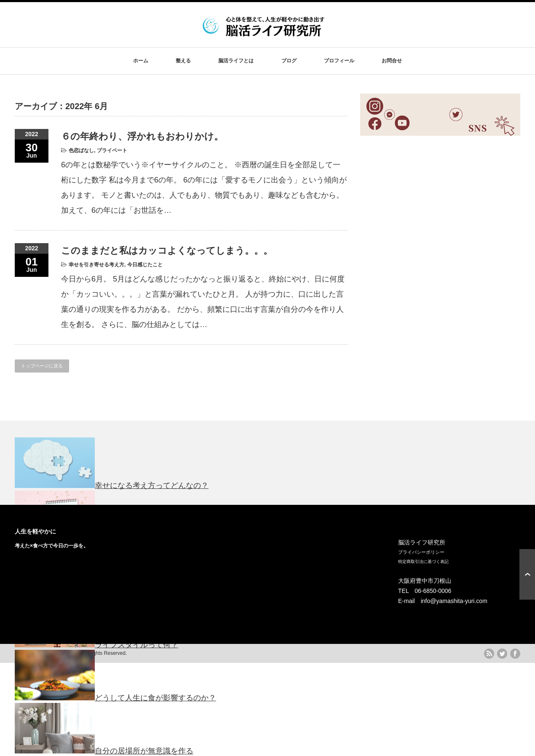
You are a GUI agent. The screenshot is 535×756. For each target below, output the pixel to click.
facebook (515, 654)
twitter (502, 654)
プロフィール (339, 61)
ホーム (141, 61)
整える (183, 61)
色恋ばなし (81, 150)
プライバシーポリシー (421, 552)
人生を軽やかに (35, 531)
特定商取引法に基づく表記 (423, 562)
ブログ (289, 61)
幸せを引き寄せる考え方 (96, 265)
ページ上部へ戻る (527, 574)
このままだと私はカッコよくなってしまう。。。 (167, 251)
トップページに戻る (42, 366)
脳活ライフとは (236, 61)
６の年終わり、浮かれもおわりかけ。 (142, 136)
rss (489, 654)
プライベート (112, 150)
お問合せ (392, 61)
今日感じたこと (145, 265)
